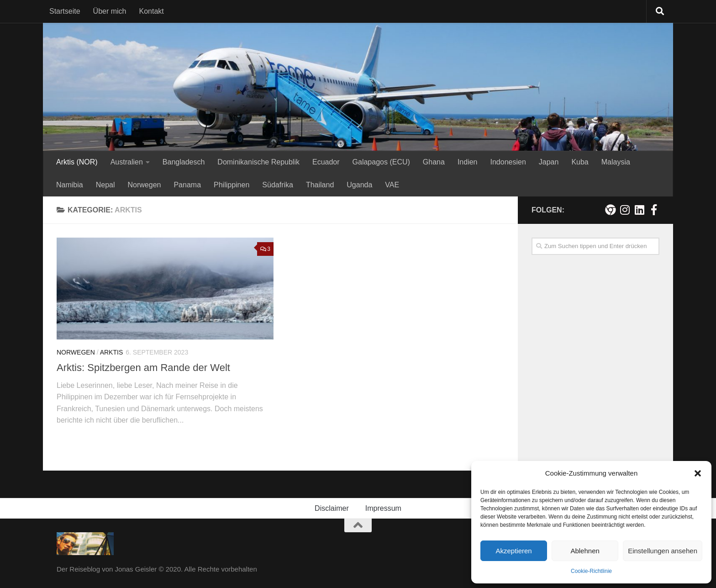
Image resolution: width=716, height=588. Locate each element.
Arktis (112, 352)
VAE (392, 185)
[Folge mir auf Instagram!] (625, 210)
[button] (698, 473)
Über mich (110, 11)
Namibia (70, 185)
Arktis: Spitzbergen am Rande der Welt (143, 368)
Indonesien (508, 162)
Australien (127, 162)
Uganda (359, 185)
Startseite (65, 11)
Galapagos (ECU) (381, 162)
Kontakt (152, 11)
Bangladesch (184, 162)
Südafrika (278, 185)
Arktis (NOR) (77, 162)
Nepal (105, 185)
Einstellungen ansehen (663, 551)
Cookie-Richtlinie (591, 571)
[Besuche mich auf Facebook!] (654, 210)
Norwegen (145, 185)
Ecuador (326, 162)
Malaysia (616, 162)
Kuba (580, 162)
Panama (187, 185)
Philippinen (232, 185)
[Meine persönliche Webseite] (610, 210)
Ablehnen (585, 551)
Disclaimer (332, 508)
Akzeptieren (513, 551)
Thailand (320, 185)
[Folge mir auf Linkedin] (639, 210)
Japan (549, 162)
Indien (468, 162)
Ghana (434, 162)
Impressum (383, 508)
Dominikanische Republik (258, 162)
